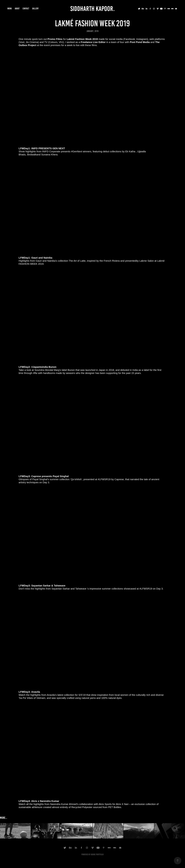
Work (10, 9)
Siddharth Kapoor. (92, 9)
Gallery (35, 9)
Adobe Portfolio (97, 854)
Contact (26, 9)
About (17, 9)
